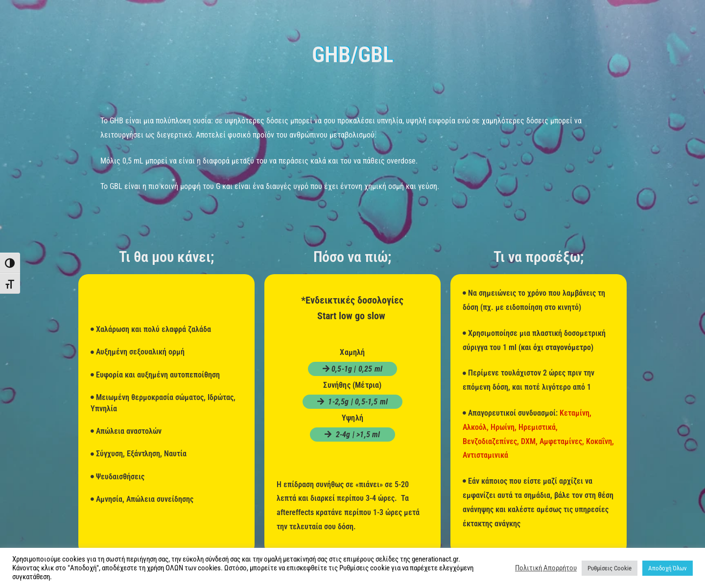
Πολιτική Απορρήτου (546, 568)
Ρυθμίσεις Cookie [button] (610, 568)
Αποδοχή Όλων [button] (668, 568)
